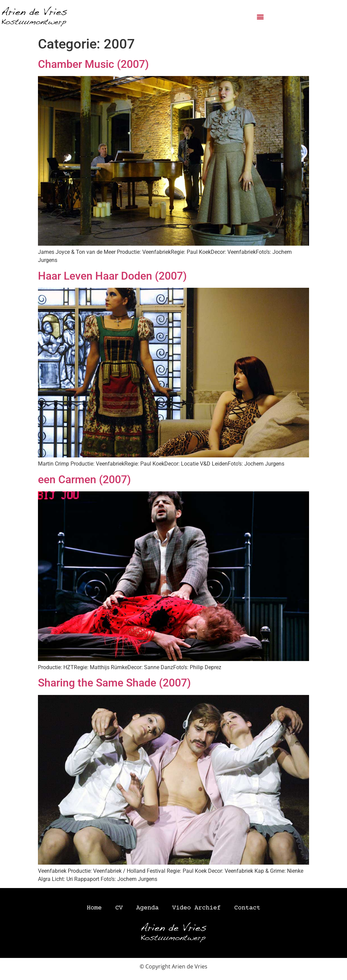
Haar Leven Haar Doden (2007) (112, 276)
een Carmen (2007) (84, 479)
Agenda (147, 908)
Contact (247, 908)
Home (94, 908)
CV (119, 908)
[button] (260, 17)
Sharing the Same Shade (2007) (114, 683)
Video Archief (196, 908)
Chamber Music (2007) (93, 64)
